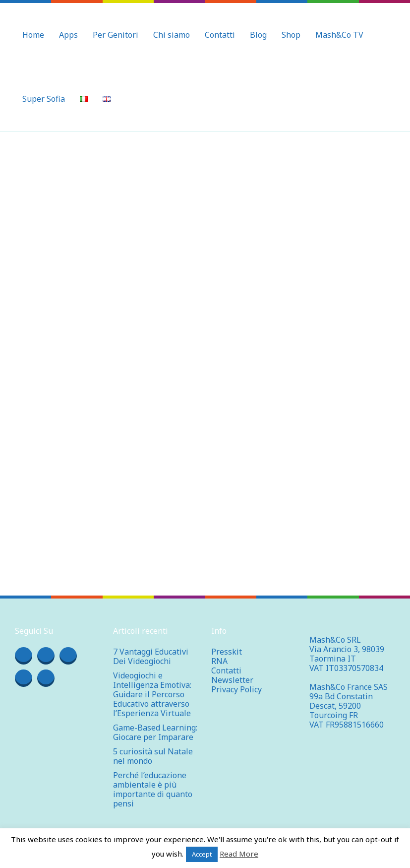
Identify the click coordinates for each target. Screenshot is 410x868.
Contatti (226, 670)
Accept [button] (202, 854)
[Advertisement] (205, 206)
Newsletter (232, 680)
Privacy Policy (236, 689)
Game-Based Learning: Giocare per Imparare (155, 732)
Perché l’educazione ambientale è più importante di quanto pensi (153, 789)
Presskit (227, 652)
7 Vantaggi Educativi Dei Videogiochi (151, 656)
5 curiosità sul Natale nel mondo (153, 756)
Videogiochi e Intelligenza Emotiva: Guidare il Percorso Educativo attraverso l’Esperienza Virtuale (152, 694)
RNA (219, 661)
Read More (239, 854)
